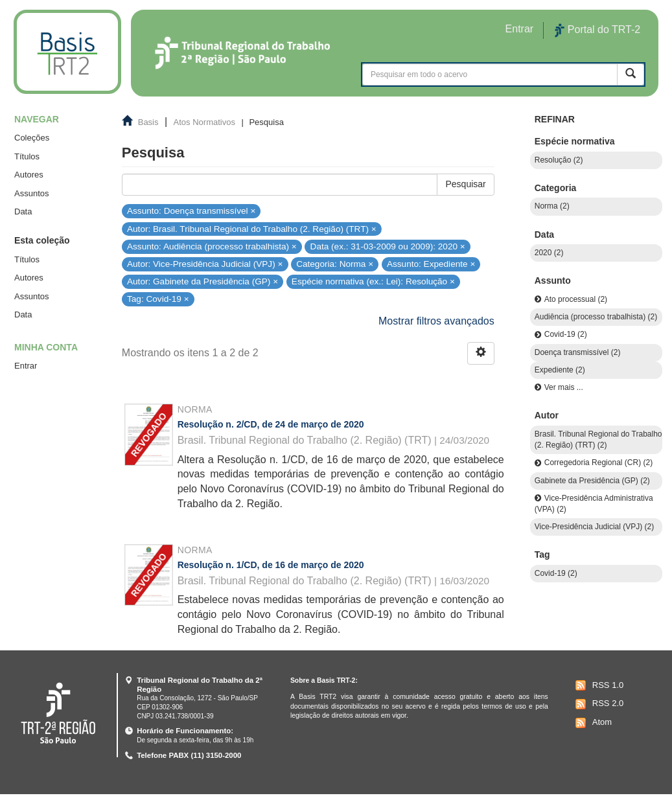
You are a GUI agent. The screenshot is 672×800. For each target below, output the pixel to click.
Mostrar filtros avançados (436, 321)
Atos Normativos (204, 122)
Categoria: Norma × (335, 264)
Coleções (32, 138)
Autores (29, 175)
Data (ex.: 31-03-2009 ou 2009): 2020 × (388, 246)
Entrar (26, 366)
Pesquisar (465, 184)
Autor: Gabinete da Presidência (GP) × (203, 281)
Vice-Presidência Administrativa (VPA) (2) (594, 504)
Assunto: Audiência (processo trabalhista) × (212, 246)
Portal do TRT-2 (597, 30)
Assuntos (31, 193)
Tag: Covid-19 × (158, 299)
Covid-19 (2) (566, 334)
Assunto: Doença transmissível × (191, 211)
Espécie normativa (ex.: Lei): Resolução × (373, 281)
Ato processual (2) (576, 299)
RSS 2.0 (598, 704)
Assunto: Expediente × (431, 264)
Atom (592, 723)
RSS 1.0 (598, 685)
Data (23, 211)
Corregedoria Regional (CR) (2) (598, 463)
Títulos (27, 156)
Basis (148, 122)
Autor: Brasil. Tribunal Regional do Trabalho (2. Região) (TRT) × (252, 228)
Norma (195, 409)
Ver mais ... (564, 387)
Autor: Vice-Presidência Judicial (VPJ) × (205, 264)
